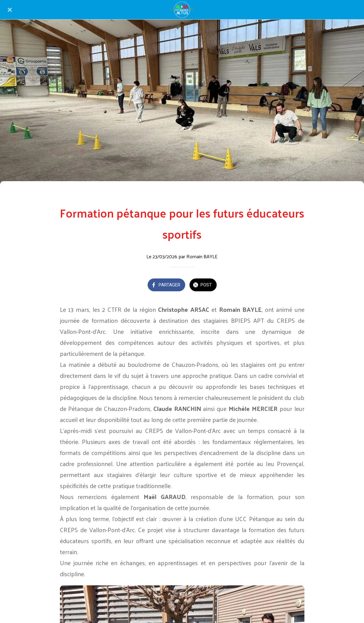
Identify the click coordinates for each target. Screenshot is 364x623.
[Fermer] (10, 10)
